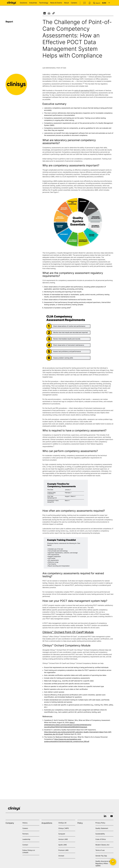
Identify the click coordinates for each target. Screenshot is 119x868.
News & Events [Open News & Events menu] (56, 3)
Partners (25, 834)
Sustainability (100, 834)
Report (9, 22)
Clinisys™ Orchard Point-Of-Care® (63, 632)
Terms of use (100, 850)
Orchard (61, 856)
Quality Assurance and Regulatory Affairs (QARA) (103, 863)
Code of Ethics (101, 839)
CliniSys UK (62, 823)
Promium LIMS (63, 850)
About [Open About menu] (66, 3)
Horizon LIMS (63, 839)
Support (90, 3)
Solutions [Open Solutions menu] (24, 3)
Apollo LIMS (63, 845)
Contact (85, 3)
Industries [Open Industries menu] (33, 3)
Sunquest (62, 834)
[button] (97, 3)
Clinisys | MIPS (64, 828)
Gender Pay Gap (101, 856)
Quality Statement (102, 828)
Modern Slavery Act (102, 845)
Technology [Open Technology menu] (44, 3)
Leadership (26, 839)
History (25, 823)
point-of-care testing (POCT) (84, 91)
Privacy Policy (100, 823)
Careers (74, 3)
